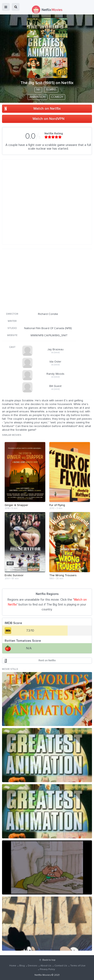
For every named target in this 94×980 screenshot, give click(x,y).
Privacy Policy (47, 969)
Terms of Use (78, 966)
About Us (46, 966)
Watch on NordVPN (48, 119)
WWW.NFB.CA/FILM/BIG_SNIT (49, 335)
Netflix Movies (43, 975)
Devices (33, 966)
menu (6, 7)
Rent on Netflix (47, 661)
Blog (22, 966)
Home (13, 966)
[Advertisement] (39, 280)
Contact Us (61, 966)
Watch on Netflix (47, 109)
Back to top (49, 960)
